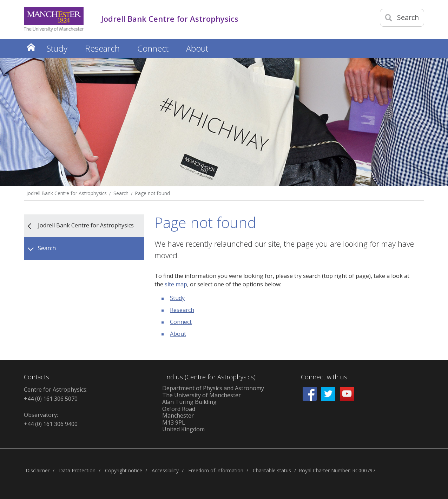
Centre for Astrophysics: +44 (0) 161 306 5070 (56, 394)
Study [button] (57, 48)
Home (31, 47)
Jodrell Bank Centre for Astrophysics (67, 193)
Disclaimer (38, 470)
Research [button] (102, 48)
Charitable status (272, 470)
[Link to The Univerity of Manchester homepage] (54, 19)
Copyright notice (124, 470)
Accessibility (165, 470)
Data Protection (77, 470)
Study (177, 298)
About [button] (197, 48)
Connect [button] (153, 48)
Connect (181, 322)
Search (121, 193)
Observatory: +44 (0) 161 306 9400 (51, 419)
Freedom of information (216, 470)
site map (176, 284)
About (178, 334)
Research (182, 310)
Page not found (153, 193)
